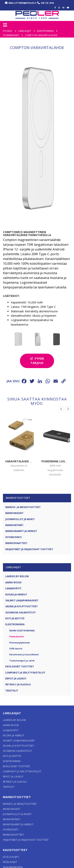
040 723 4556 (47, 3)
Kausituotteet (15, 855)
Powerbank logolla (57, 467)
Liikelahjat (12, 718)
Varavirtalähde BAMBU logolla (29, 467)
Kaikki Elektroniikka (22, 636)
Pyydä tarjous (37, 366)
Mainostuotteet (17, 802)
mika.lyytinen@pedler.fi (22, 3)
